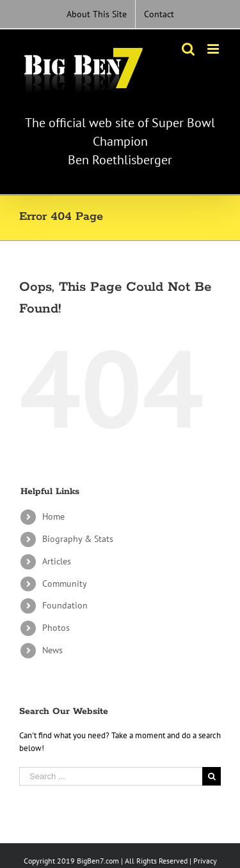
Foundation (65, 605)
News (52, 650)
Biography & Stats (78, 539)
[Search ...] (111, 776)
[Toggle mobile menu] (214, 49)
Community (65, 584)
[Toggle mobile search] (188, 49)
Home (53, 516)
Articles (57, 561)
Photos (56, 628)
